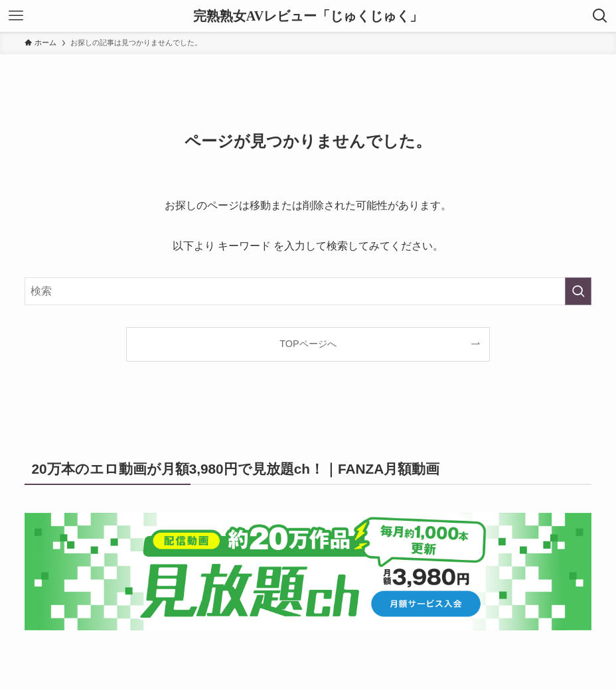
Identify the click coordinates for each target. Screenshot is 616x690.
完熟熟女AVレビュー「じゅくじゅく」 (308, 16)
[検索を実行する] (578, 291)
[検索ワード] (308, 291)
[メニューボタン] (16, 16)
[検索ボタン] (600, 16)
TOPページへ (308, 344)
